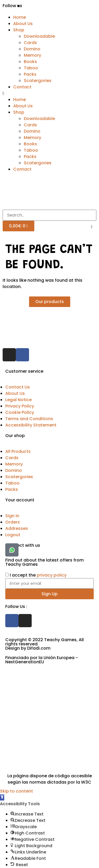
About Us (23, 24)
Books (30, 62)
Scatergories (38, 81)
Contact (22, 87)
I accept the (38, 575)
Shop (19, 30)
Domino (32, 49)
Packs (30, 74)
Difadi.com (39, 648)
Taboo (31, 68)
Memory (32, 55)
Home (20, 17)
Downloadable (39, 36)
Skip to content (16, 791)
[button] (49, 93)
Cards (30, 43)
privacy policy (52, 575)
